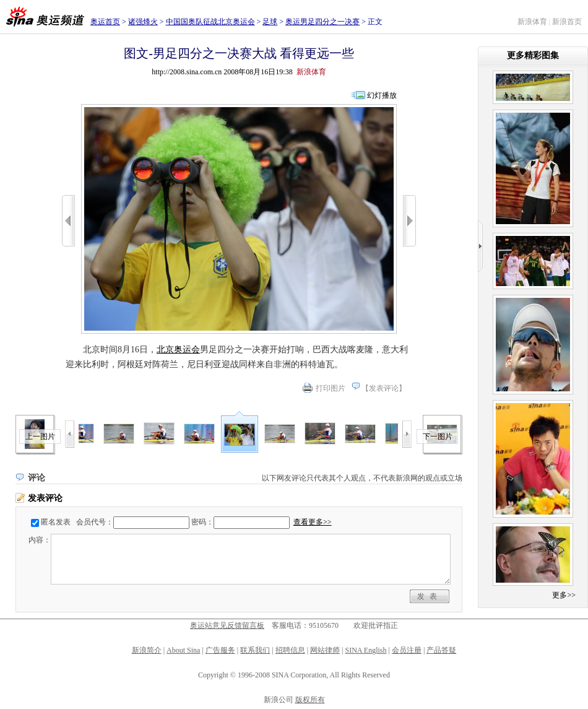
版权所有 (310, 700)
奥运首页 (105, 22)
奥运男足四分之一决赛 (322, 22)
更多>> (564, 595)
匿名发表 (56, 522)
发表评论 (384, 388)
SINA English (365, 650)
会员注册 (407, 650)
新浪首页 (567, 22)
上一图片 (40, 437)
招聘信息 (290, 650)
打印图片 (331, 388)
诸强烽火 (143, 22)
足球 (270, 22)
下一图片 (438, 437)
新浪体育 (532, 22)
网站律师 (325, 650)
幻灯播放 (382, 95)
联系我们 (255, 650)
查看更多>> (313, 522)
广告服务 (220, 650)
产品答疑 (441, 650)
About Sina (183, 650)
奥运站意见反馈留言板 (227, 625)
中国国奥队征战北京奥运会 (210, 22)
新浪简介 (147, 650)
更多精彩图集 (533, 55)
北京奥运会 (178, 350)
